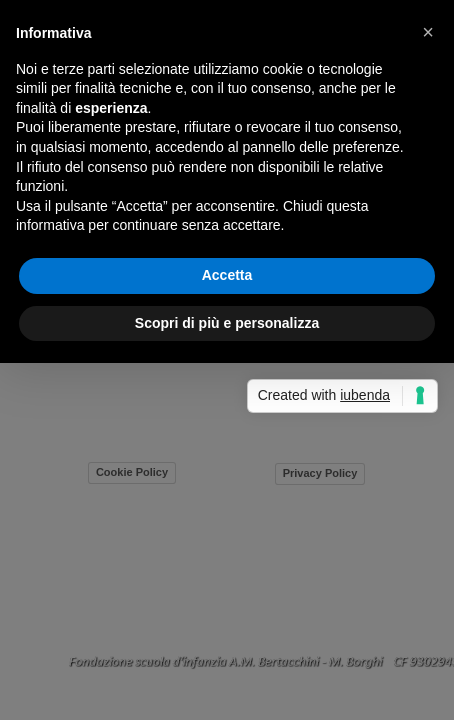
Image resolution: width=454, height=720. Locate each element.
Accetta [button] (227, 275)
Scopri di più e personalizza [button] (227, 323)
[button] (428, 32)
